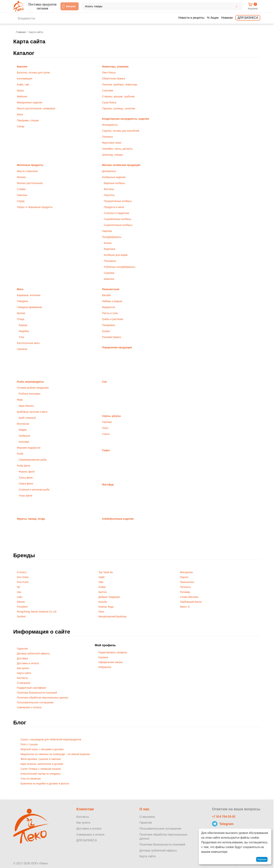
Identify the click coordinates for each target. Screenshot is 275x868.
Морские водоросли (29, 448)
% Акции (213, 18)
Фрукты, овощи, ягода (31, 519)
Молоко (21, 177)
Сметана (22, 195)
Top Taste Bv (106, 572)
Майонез (22, 96)
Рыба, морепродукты (30, 382)
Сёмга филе (26, 484)
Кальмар (24, 442)
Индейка (24, 331)
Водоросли (109, 307)
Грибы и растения (113, 319)
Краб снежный (27, 418)
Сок (104, 382)
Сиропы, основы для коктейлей (121, 131)
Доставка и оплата (28, 663)
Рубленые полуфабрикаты (120, 267)
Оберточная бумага (114, 79)
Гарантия (22, 649)
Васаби (106, 295)
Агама (102, 587)
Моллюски (23, 424)
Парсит (184, 577)
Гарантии (146, 823)
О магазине (24, 683)
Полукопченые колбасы (118, 201)
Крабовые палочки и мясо (32, 412)
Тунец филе (26, 478)
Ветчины (109, 189)
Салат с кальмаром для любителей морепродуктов (51, 739)
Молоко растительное (30, 183)
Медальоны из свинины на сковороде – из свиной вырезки (55, 754)
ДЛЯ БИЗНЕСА (87, 840)
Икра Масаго (26, 406)
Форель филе (27, 472)
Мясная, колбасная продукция (121, 165)
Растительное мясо (28, 343)
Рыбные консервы (30, 394)
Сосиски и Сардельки (117, 213)
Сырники (109, 273)
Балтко (103, 592)
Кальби (103, 602)
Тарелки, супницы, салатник (119, 108)
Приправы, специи (28, 120)
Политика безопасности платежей (37, 693)
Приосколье (187, 582)
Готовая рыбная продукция (33, 388)
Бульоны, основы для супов (33, 73)
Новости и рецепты (191, 18)
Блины (108, 243)
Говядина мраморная (29, 307)
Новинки (227, 18)
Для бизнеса (248, 18)
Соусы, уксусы (111, 416)
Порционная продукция (117, 347)
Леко (101, 612)
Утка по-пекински (31, 779)
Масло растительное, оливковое (36, 108)
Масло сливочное (27, 171)
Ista (19, 592)
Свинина (22, 349)
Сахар (21, 126)
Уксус (105, 428)
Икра (20, 400)
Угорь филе (26, 496)
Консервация (25, 79)
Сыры (106, 450)
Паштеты (109, 195)
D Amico (22, 572)
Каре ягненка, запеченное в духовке (42, 764)
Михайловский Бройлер (112, 617)
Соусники (108, 90)
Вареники (110, 249)
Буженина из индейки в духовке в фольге (45, 784)
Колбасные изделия (114, 177)
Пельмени (110, 261)
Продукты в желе (114, 207)
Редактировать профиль (113, 652)
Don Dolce (23, 577)
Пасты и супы (110, 313)
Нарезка (107, 231)
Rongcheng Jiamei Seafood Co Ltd (37, 612)
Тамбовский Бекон (191, 602)
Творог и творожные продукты (35, 207)
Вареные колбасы (115, 183)
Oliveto (21, 602)
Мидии (23, 430)
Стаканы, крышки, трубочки (118, 96)
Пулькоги (185, 587)
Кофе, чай (23, 84)
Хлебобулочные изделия (118, 519)
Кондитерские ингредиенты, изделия (126, 119)
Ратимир (185, 592)
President (22, 607)
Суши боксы (109, 102)
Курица (23, 325)
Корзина (103, 657)
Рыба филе (24, 466)
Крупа (20, 90)
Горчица (107, 422)
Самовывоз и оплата (29, 707)
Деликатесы (109, 171)
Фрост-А (185, 607)
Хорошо (262, 859)
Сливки (21, 189)
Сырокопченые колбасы (118, 225)
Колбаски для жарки (116, 255)
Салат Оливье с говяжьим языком (41, 769)
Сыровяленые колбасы (118, 219)
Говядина (22, 301)
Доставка (22, 658)
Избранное (105, 667)
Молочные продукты (30, 165)
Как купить (23, 668)
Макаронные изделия (30, 102)
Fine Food (23, 582)
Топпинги (107, 137)
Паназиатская (111, 289)
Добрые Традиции (109, 597)
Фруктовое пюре (112, 143)
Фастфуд (108, 484)
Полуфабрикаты (112, 237)
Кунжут (106, 331)
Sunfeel (21, 617)
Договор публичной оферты (33, 653)
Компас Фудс (106, 607)
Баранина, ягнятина (29, 295)
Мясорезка (186, 572)
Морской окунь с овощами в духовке (42, 749)
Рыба (20, 454)
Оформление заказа (111, 662)
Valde (102, 577)
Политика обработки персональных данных (43, 698)
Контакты (22, 678)
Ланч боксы (109, 73)
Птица (21, 319)
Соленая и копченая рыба (34, 490)
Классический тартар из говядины (41, 774)
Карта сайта (24, 673)
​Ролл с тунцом (29, 744)
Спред (21, 201)
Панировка (109, 325)
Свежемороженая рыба (33, 460)
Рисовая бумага (111, 337)
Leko (20, 597)
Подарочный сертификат (32, 688)
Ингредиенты (110, 125)
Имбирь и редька (112, 301)
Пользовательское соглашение (35, 702)
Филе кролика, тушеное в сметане (41, 759)
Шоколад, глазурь (113, 155)
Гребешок (24, 436)
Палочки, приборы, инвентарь (120, 84)
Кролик (21, 313)
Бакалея (22, 67)
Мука (20, 114)
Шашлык (109, 279)
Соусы (106, 434)
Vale (101, 582)
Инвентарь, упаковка (115, 67)
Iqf (18, 587)
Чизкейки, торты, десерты (117, 149)
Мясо (20, 289)
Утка (21, 337)
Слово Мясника (189, 597)
